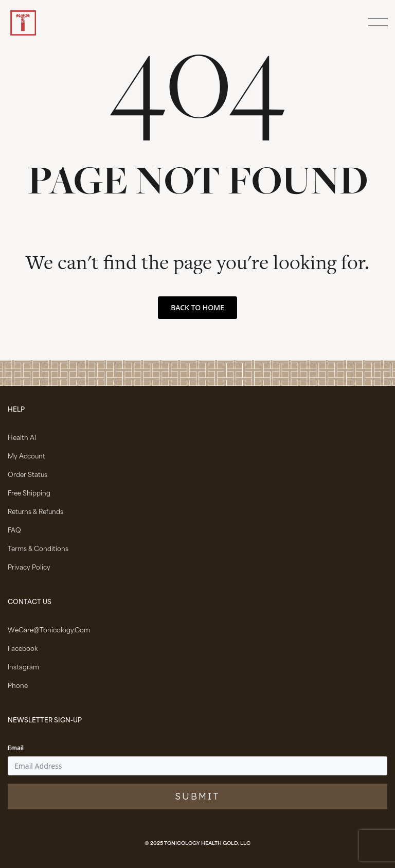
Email (16, 749)
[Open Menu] (376, 23)
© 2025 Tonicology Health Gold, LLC (197, 844)
